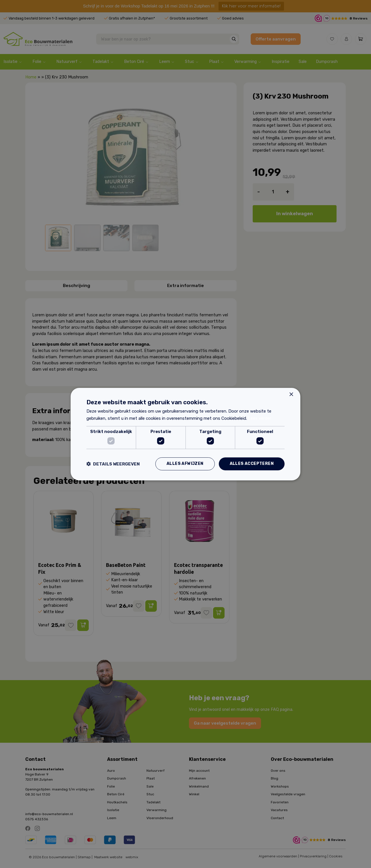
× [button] (291, 394)
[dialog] (185, 434)
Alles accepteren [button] (252, 464)
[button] (113, 464)
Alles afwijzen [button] (185, 464)
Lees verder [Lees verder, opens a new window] (260, 418)
